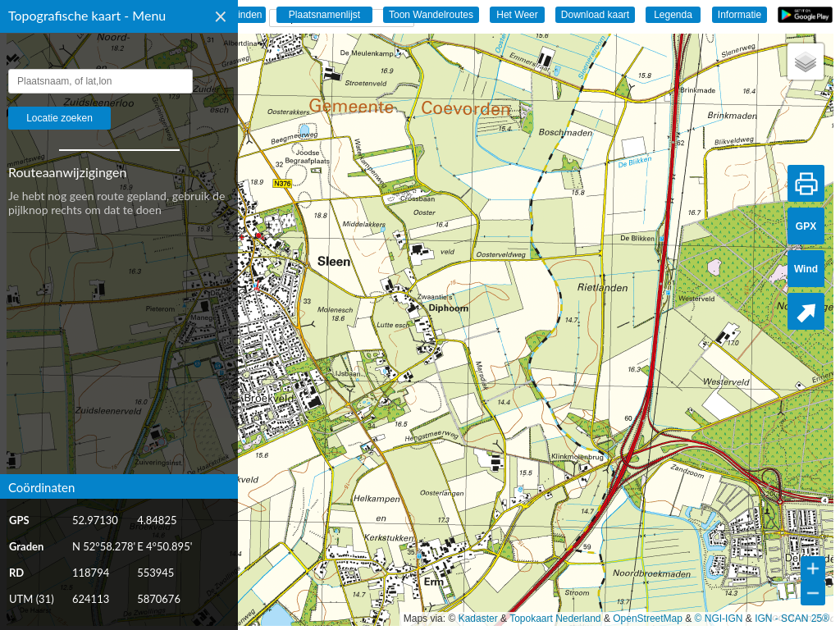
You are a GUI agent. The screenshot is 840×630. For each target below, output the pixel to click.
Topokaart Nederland (555, 619)
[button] (806, 62)
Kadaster (478, 619)
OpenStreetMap (648, 619)
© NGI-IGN (719, 619)
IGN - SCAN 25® (792, 619)
